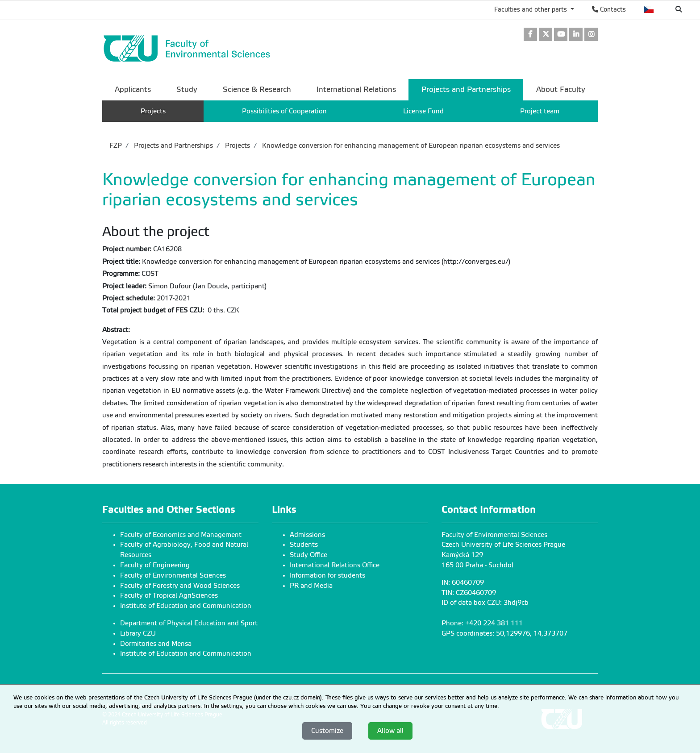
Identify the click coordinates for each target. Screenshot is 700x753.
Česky (649, 9)
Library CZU (138, 633)
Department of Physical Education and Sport (189, 623)
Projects (237, 146)
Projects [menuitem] (153, 111)
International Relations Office (335, 565)
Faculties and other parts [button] (531, 9)
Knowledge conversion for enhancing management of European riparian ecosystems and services (410, 146)
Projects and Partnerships (173, 146)
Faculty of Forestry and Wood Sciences (180, 586)
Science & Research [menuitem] (257, 89)
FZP (116, 146)
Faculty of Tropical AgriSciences (169, 595)
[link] (530, 35)
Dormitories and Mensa (156, 644)
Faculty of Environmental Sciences (173, 575)
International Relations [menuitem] (356, 89)
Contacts (609, 9)
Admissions (307, 535)
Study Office (308, 555)
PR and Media (311, 586)
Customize (327, 731)
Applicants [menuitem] (133, 89)
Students (304, 545)
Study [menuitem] (187, 89)
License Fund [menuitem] (423, 111)
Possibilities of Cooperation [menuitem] (284, 111)
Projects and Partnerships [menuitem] (466, 89)
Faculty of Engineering (155, 565)
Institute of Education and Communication (186, 606)
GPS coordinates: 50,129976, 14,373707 (504, 633)
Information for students (327, 575)
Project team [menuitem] (540, 111)
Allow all (390, 731)
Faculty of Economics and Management (181, 535)
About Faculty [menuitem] (561, 89)
